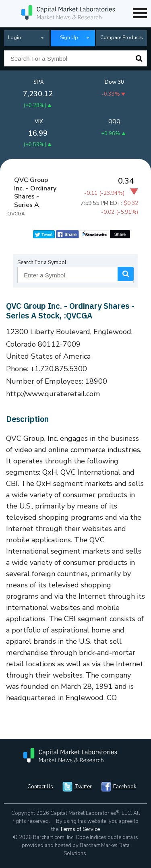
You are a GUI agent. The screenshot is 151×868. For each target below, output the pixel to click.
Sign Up (69, 37)
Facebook (125, 787)
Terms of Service (80, 829)
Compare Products (122, 37)
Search (139, 58)
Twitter (83, 787)
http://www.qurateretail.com (53, 394)
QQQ (114, 122)
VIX (39, 122)
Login (14, 37)
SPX (39, 82)
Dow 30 (114, 82)
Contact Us (40, 787)
